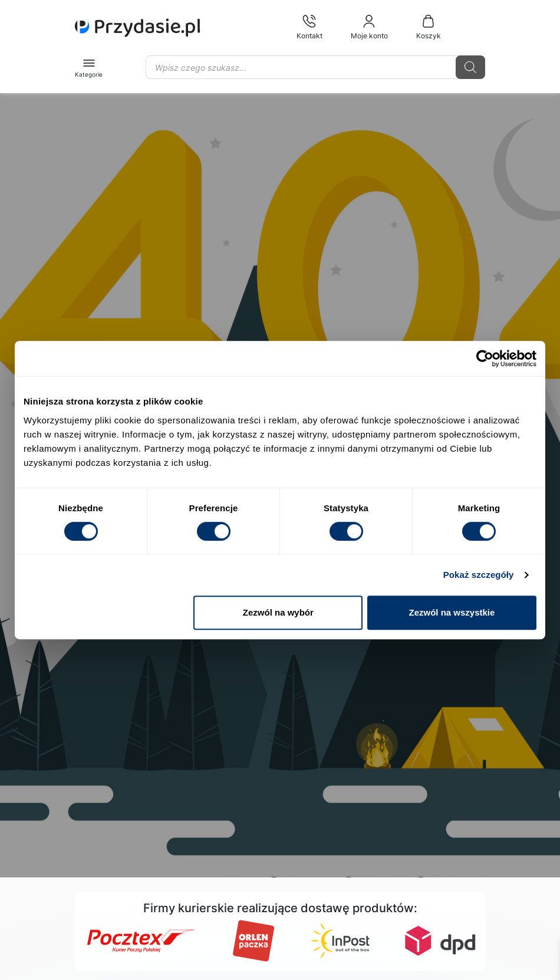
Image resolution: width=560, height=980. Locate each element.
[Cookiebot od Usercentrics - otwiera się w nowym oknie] (485, 359)
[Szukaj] (470, 67)
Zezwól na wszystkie (452, 612)
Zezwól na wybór (278, 612)
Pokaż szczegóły (479, 575)
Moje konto (369, 27)
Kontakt (309, 27)
